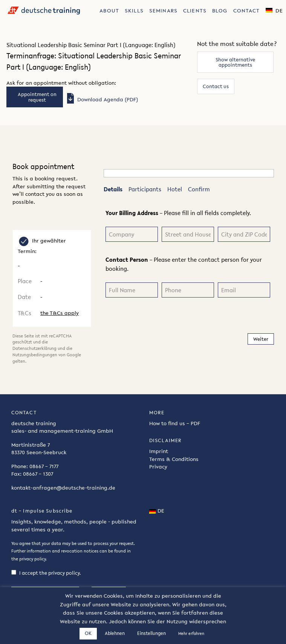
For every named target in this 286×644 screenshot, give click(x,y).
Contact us (216, 86)
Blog (220, 11)
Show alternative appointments (235, 62)
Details (113, 189)
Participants (145, 189)
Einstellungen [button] (151, 633)
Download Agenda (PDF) (101, 99)
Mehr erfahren (191, 634)
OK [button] (88, 633)
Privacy (158, 468)
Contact (247, 11)
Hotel (175, 189)
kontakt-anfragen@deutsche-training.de (63, 488)
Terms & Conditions (174, 460)
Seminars (163, 11)
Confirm (199, 189)
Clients (195, 11)
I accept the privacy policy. (46, 574)
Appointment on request (37, 97)
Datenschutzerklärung (34, 348)
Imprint (159, 452)
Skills (134, 11)
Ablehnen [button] (115, 633)
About (109, 11)
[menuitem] (109, 10)
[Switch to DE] (274, 10)
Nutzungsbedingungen (35, 355)
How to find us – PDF (175, 424)
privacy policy (32, 560)
